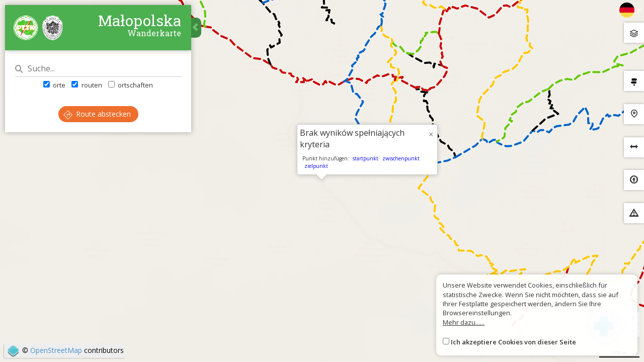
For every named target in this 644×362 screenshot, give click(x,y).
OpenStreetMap (56, 350)
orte (54, 85)
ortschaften (131, 85)
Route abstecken (97, 114)
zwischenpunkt (401, 158)
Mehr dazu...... (464, 322)
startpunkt (366, 158)
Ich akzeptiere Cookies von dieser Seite (513, 342)
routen (87, 85)
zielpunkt (316, 166)
